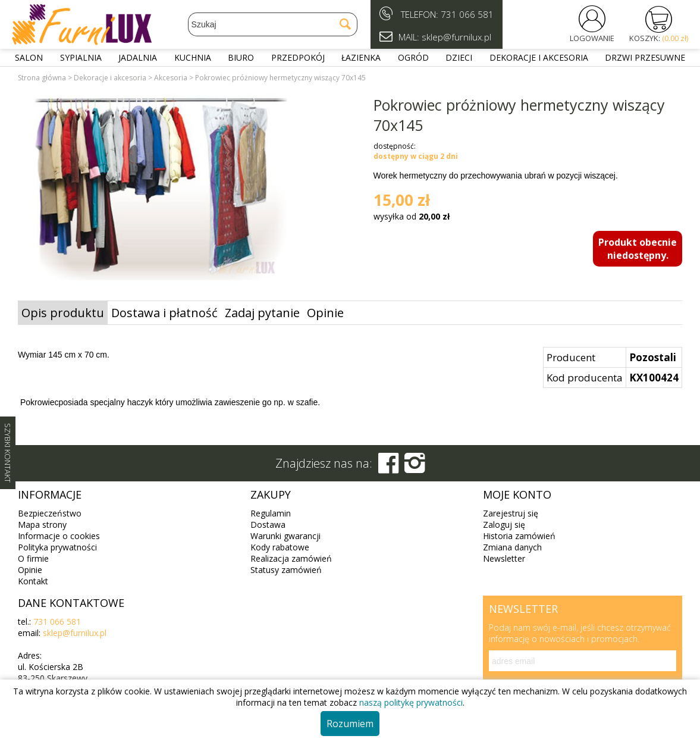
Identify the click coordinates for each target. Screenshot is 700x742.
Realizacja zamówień (291, 558)
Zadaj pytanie (262, 313)
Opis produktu (63, 313)
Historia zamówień (519, 536)
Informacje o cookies (59, 536)
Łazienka (361, 57)
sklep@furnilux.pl (75, 633)
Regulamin (271, 513)
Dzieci (459, 57)
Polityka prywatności (57, 547)
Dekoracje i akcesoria (539, 57)
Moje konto (517, 494)
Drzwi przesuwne (645, 57)
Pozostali (653, 357)
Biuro (241, 57)
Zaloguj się (504, 525)
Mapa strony (42, 525)
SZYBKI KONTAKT (8, 453)
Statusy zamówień (286, 570)
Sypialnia (81, 57)
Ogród (413, 57)
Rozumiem (350, 724)
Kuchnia (193, 57)
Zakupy (271, 494)
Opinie (325, 313)
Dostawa (268, 525)
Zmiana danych (512, 547)
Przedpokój (298, 57)
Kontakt (33, 581)
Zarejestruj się (511, 513)
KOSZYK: (659, 38)
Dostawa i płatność (164, 313)
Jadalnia (138, 57)
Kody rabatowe (280, 547)
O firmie (33, 558)
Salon (29, 57)
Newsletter (504, 558)
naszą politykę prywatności (411, 702)
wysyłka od (412, 216)
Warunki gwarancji (285, 536)
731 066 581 (467, 14)
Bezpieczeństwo (50, 513)
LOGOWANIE (592, 38)
